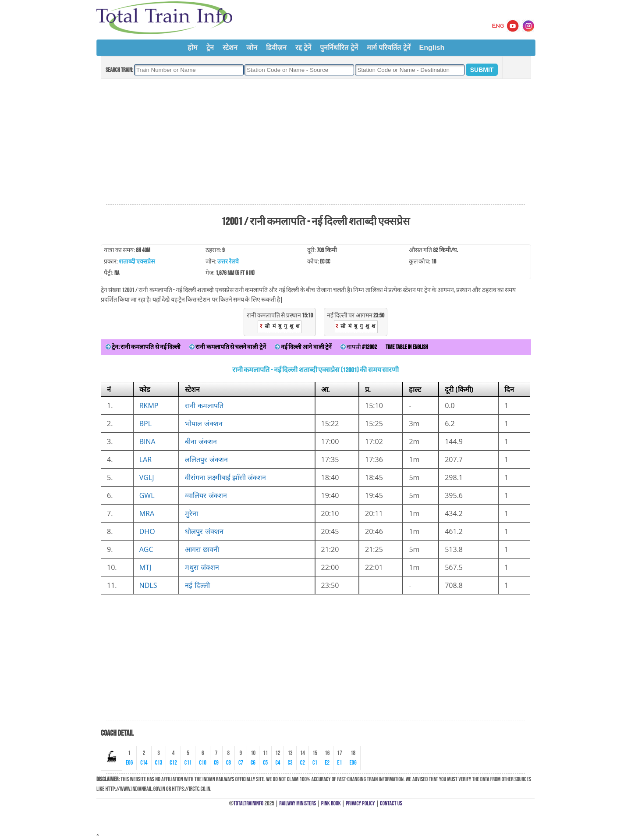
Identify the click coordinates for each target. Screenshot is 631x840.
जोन (252, 48)
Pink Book (331, 803)
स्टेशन (230, 48)
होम (193, 48)
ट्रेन (210, 48)
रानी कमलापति (204, 406)
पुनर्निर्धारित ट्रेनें (339, 48)
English (432, 48)
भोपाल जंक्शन (204, 424)
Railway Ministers (298, 803)
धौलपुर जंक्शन (204, 531)
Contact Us (391, 803)
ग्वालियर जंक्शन (206, 495)
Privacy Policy (360, 803)
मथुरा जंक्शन (202, 567)
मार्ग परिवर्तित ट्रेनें (389, 48)
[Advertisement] (315, 142)
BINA (147, 441)
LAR (145, 459)
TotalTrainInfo (248, 803)
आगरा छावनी (202, 549)
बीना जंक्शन (201, 441)
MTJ (145, 567)
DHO (147, 531)
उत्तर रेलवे (228, 262)
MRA (147, 513)
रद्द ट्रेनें (303, 48)
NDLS (148, 585)
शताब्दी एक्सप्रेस (137, 262)
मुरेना (191, 513)
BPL (145, 424)
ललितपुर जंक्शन (206, 459)
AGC (146, 549)
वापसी (359, 347)
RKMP (149, 406)
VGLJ (147, 477)
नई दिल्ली (197, 585)
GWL (147, 495)
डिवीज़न (276, 48)
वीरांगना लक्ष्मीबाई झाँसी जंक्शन (225, 477)
